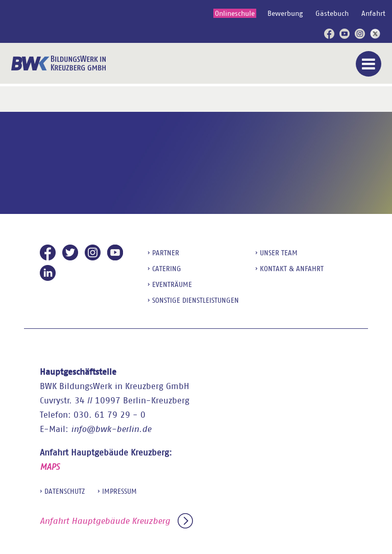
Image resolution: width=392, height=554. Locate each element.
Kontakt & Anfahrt (292, 269)
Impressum (119, 491)
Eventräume (172, 284)
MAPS (50, 467)
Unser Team (279, 253)
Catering (167, 269)
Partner (166, 253)
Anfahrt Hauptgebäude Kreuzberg (116, 521)
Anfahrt (373, 13)
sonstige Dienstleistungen (195, 300)
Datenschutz (65, 491)
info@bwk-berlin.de (111, 429)
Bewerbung (285, 13)
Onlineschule (235, 13)
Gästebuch (332, 13)
